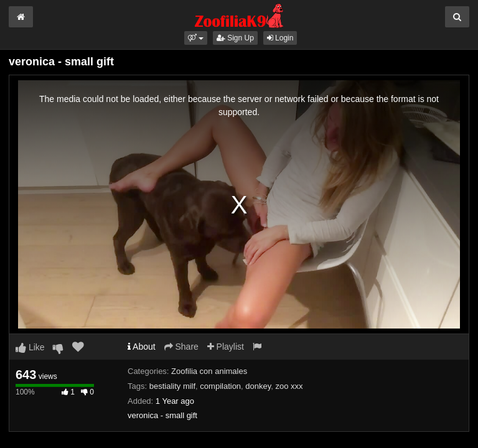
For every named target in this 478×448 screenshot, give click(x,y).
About (142, 347)
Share (181, 347)
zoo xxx (289, 386)
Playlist (226, 347)
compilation (220, 386)
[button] (196, 38)
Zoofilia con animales (209, 371)
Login (280, 38)
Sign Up (235, 38)
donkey (258, 386)
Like (30, 347)
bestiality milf (172, 386)
